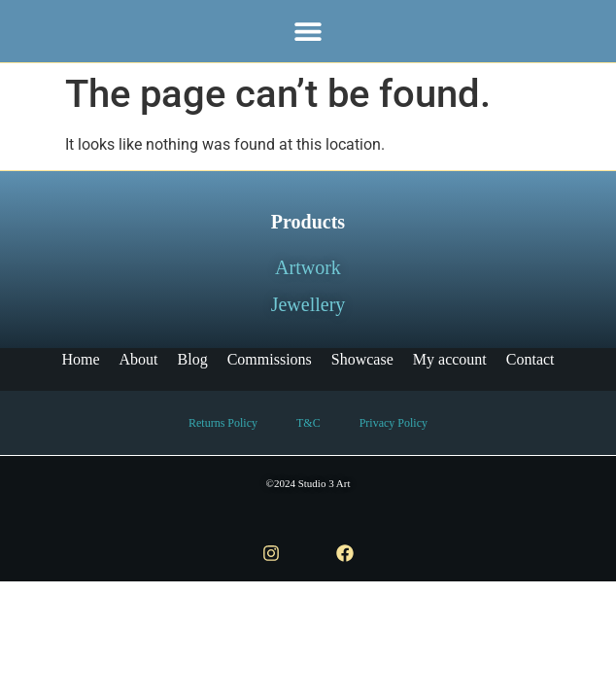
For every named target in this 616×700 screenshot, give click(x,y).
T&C (308, 423)
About (139, 359)
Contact (530, 359)
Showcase (362, 359)
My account (450, 359)
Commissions (270, 359)
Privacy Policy (394, 423)
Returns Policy (223, 423)
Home (80, 359)
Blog (193, 359)
